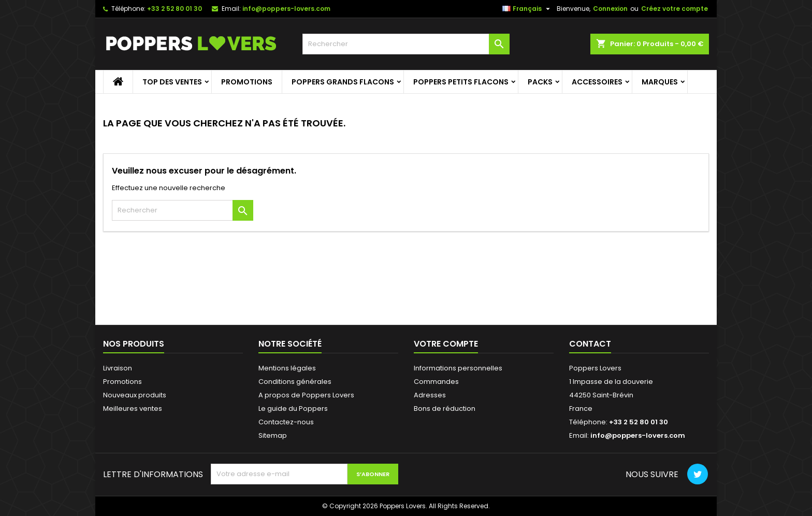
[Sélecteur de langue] (527, 9)
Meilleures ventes (133, 408)
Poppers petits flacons (461, 82)
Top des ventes (172, 82)
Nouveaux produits (135, 395)
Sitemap (273, 435)
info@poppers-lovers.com (286, 9)
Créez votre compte (675, 9)
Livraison (118, 368)
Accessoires (597, 82)
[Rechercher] (406, 44)
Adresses (430, 395)
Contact (590, 344)
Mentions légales (287, 368)
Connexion (610, 9)
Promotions (247, 82)
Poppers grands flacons (343, 82)
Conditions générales (295, 382)
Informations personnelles (458, 368)
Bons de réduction (445, 408)
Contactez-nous (286, 422)
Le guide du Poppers (293, 408)
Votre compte (446, 344)
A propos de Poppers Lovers (306, 395)
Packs (540, 82)
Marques (660, 82)
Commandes (436, 382)
